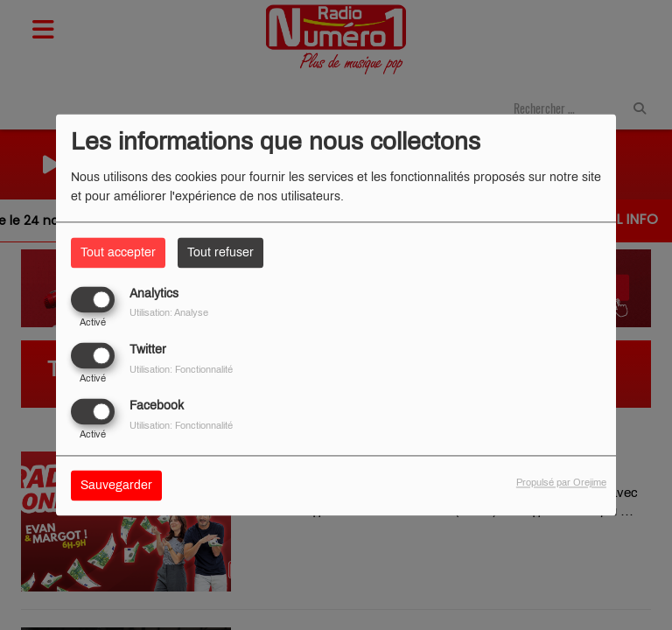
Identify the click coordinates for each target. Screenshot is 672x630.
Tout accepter (118, 252)
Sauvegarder (116, 486)
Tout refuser (220, 252)
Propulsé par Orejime (561, 483)
